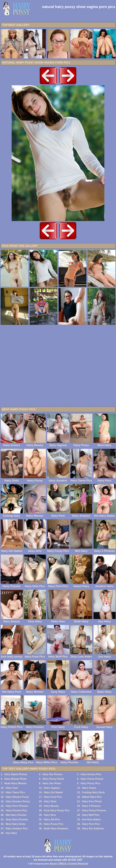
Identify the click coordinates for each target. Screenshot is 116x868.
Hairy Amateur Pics (17, 829)
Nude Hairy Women (15, 783)
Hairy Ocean (89, 788)
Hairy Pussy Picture (92, 779)
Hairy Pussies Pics (16, 810)
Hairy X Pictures (91, 806)
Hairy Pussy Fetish (53, 779)
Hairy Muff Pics (91, 815)
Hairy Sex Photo (52, 783)
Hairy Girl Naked (53, 792)
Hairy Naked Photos (16, 774)
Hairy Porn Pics (91, 824)
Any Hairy (11, 833)
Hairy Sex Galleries (93, 829)
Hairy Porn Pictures (17, 806)
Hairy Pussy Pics (90, 783)
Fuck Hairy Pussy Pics (57, 810)
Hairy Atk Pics (52, 819)
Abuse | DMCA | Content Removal (69, 864)
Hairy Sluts (50, 801)
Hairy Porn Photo (92, 801)
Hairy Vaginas (52, 788)
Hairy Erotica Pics (91, 774)
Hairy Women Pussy (17, 797)
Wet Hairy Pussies (16, 815)
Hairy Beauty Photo (16, 779)
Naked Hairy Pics (92, 797)
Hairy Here (50, 815)
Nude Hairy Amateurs (56, 829)
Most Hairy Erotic (16, 824)
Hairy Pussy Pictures (94, 810)
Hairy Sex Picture (52, 774)
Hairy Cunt (12, 788)
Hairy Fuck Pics (53, 797)
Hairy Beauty (51, 806)
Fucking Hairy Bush (93, 792)
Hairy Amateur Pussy (18, 801)
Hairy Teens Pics (15, 792)
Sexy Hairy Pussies (17, 819)
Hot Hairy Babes (91, 819)
